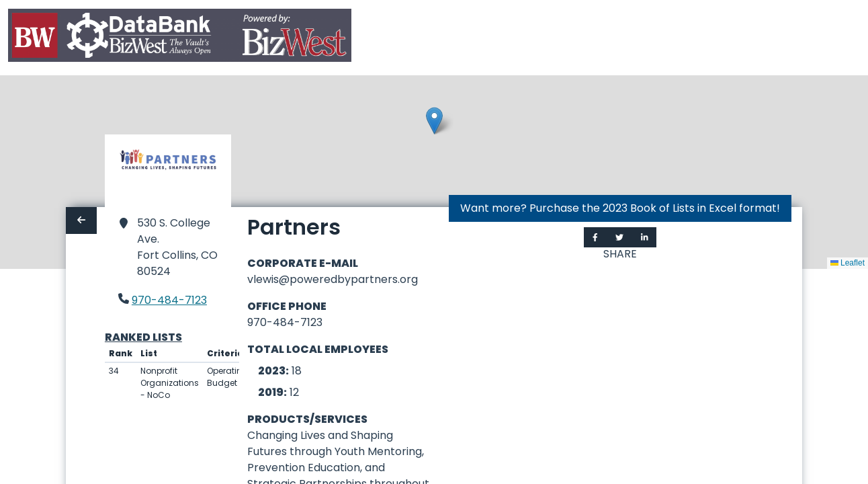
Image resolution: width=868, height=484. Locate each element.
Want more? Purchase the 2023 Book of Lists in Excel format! (620, 208)
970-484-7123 (169, 300)
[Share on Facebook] (595, 237)
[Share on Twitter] (619, 237)
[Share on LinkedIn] (645, 237)
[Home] (180, 38)
